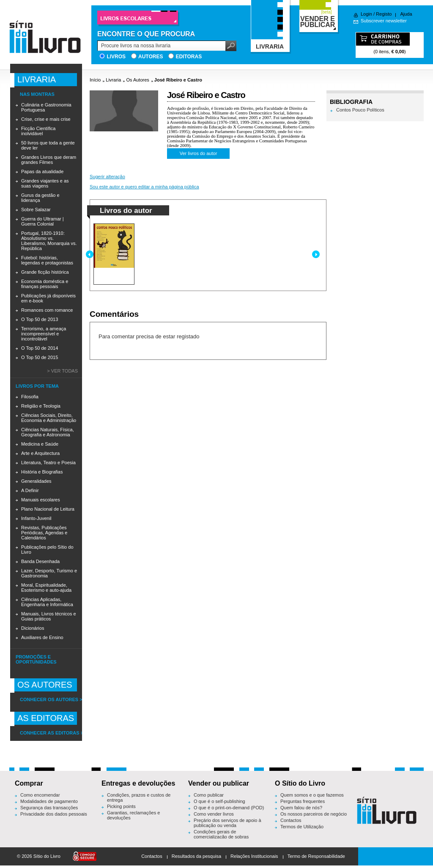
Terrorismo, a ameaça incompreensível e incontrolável (44, 334)
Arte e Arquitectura (40, 453)
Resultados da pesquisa (196, 856)
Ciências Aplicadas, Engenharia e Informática (47, 602)
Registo (384, 14)
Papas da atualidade (42, 171)
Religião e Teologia (41, 406)
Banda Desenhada (40, 561)
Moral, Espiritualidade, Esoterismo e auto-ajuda (46, 588)
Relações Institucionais (254, 856)
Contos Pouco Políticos (360, 110)
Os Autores (137, 80)
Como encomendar (40, 795)
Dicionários (33, 628)
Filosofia (30, 397)
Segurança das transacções (49, 808)
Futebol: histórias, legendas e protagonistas (47, 260)
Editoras (189, 57)
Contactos (291, 820)
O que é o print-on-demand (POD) (229, 808)
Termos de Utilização (302, 827)
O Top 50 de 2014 (40, 348)
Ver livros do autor (199, 153)
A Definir (30, 490)
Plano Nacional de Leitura (48, 509)
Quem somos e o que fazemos (312, 795)
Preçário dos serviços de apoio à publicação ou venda (227, 823)
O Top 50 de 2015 (40, 357)
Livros (116, 57)
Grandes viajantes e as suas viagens (45, 183)
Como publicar (209, 795)
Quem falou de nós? (301, 808)
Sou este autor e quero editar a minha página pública (144, 187)
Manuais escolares (41, 500)
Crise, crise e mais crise (46, 119)
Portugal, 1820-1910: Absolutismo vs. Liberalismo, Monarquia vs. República (49, 241)
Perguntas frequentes (303, 801)
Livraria (113, 80)
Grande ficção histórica (45, 272)
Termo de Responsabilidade (316, 856)
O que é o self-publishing (219, 801)
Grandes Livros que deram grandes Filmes (49, 160)
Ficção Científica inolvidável (38, 131)
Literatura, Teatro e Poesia (48, 463)
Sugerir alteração (107, 177)
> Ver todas (62, 371)
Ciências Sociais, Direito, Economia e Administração (49, 418)
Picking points (121, 806)
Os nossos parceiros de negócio (314, 814)
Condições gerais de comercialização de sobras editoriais (221, 837)
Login (366, 14)
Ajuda (406, 14)
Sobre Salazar (36, 210)
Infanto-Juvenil (36, 518)
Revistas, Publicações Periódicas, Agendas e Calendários (44, 533)
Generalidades (36, 481)
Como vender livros (214, 814)
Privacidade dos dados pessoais (54, 814)
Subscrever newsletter (384, 21)
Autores (151, 57)
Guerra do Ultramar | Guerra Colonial (42, 221)
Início (95, 80)
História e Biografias (42, 472)
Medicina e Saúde (40, 444)
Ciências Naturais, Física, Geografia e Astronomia (48, 432)
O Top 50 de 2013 (40, 319)
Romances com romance (47, 310)
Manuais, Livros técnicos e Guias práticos (49, 616)
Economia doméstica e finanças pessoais (45, 284)
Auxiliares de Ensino (42, 637)
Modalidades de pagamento (49, 801)
